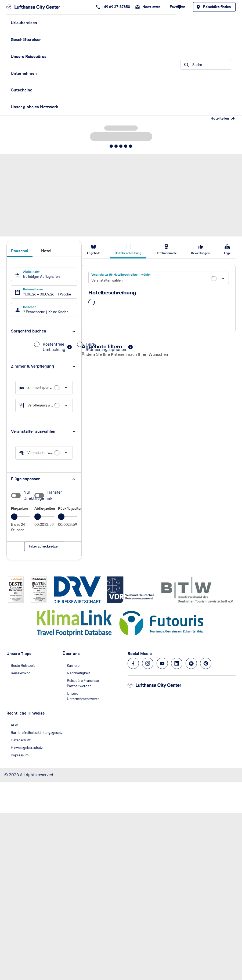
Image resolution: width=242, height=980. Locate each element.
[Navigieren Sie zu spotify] (191, 663)
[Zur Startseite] (35, 7)
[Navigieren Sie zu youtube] (162, 663)
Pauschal (20, 251)
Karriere (73, 666)
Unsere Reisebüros (29, 56)
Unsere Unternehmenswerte (83, 696)
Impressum (20, 755)
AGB (15, 725)
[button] (44, 331)
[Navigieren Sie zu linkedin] (177, 663)
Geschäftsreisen (26, 40)
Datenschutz (21, 740)
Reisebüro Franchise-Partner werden (84, 683)
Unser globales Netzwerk (34, 107)
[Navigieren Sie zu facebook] (133, 663)
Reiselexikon (21, 673)
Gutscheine (21, 90)
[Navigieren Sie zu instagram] (148, 663)
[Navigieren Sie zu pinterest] (206, 663)
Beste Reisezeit (23, 666)
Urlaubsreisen (24, 23)
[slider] (14, 517)
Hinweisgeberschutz (27, 748)
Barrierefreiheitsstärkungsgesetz (37, 733)
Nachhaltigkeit (78, 673)
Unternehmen (24, 73)
